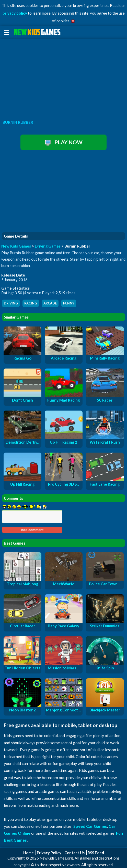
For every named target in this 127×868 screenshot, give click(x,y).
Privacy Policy (49, 853)
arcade (50, 303)
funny (69, 303)
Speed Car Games (90, 826)
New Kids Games (16, 246)
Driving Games (48, 246)
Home (28, 853)
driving (11, 303)
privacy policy (15, 13)
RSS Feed (96, 853)
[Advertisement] (63, 78)
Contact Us (74, 853)
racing (31, 303)
